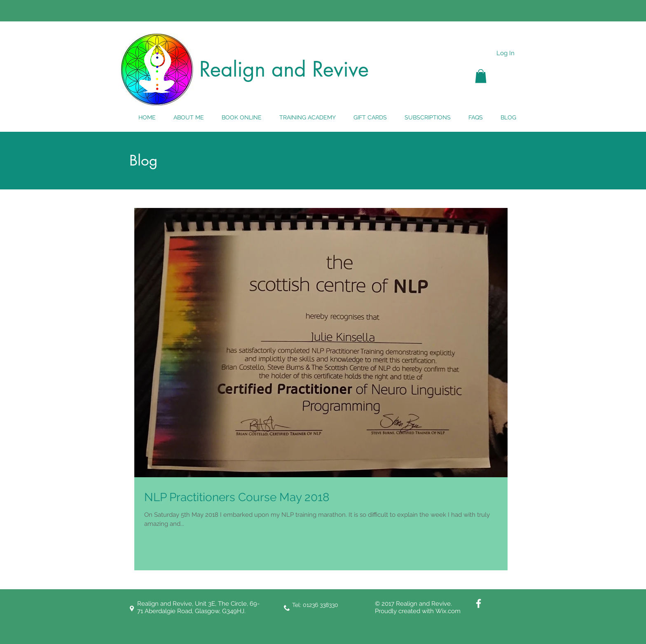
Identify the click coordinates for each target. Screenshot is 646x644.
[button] (481, 76)
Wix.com (448, 611)
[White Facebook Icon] (479, 603)
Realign (232, 69)
